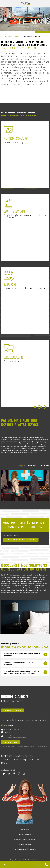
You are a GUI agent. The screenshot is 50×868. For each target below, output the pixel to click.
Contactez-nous (12, 710)
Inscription (11, 742)
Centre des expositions (10, 37)
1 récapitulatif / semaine (12, 730)
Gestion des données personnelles (25, 839)
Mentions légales (25, 844)
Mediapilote (19, 860)
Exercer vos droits (25, 834)
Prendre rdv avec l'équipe (37, 465)
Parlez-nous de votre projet (21, 540)
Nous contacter (25, 829)
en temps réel (8, 732)
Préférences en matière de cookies (25, 849)
